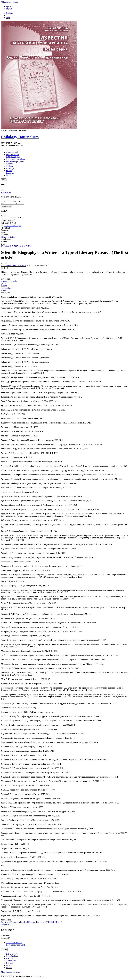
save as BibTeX (8, 222)
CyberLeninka (12, 958)
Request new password (15, 946)
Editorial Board (12, 155)
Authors (9, 166)
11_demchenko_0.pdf (12, 227)
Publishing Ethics (13, 157)
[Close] (3, 190)
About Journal (12, 152)
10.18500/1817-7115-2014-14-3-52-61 (17, 248)
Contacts (10, 175)
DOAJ (9, 967)
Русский (10, 6)
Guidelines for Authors (15, 159)
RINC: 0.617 (11, 955)
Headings (10, 168)
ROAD (9, 969)
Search (9, 171)
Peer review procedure (15, 161)
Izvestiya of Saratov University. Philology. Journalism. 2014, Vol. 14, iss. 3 (31, 924)
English (9, 9)
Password (6, 939)
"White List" (11, 962)
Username (6, 937)
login (8, 18)
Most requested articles (10, 973)
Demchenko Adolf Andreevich (13, 267)
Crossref (10, 965)
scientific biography (9, 283)
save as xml (6, 207)
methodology (6, 290)
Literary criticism (8, 239)
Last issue (10, 173)
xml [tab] (3, 192)
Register (9, 13)
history (4, 287)
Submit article (7, 926)
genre (3, 285)
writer (3, 292)
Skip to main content (9, 2)
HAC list (10, 960)
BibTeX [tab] (8, 192)
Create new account (14, 944)
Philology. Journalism (20, 137)
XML (4, 180)
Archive (9, 164)
